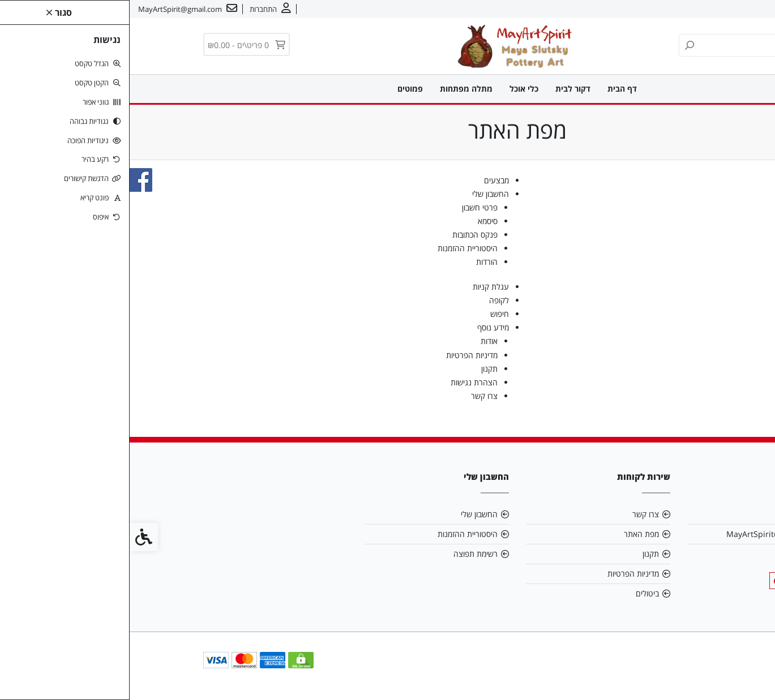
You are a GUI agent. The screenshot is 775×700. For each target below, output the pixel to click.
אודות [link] (731, 9)
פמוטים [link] (281, 89)
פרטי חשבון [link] (350, 207)
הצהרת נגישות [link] (344, 382)
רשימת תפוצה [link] (346, 554)
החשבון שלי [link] (361, 194)
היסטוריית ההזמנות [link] (338, 248)
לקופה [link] (369, 300)
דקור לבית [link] (443, 89)
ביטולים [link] (518, 593)
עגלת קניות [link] (361, 287)
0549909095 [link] (668, 554)
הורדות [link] (357, 262)
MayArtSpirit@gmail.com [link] (644, 534)
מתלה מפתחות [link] (337, 89)
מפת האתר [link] (512, 534)
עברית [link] (665, 9)
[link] (750, 675)
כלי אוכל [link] (394, 89)
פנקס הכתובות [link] (345, 235)
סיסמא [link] (358, 221)
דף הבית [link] (493, 89)
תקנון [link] (360, 369)
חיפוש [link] (370, 314)
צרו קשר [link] (699, 9)
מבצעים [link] (367, 180)
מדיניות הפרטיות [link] (342, 355)
